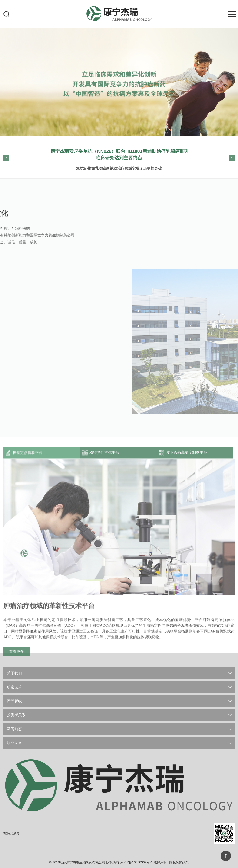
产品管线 (14, 701)
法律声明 (160, 862)
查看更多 (17, 684)
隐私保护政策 (179, 862)
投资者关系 (16, 715)
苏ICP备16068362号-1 (136, 862)
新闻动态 (14, 729)
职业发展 (14, 743)
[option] (119, 81)
